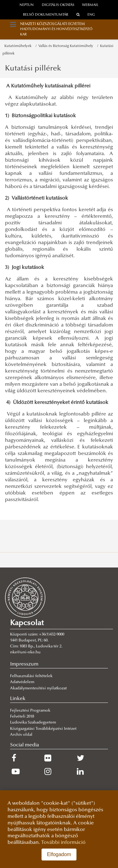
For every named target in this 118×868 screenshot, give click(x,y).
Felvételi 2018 (22, 717)
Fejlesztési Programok (30, 711)
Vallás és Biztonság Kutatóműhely (67, 46)
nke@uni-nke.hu (25, 652)
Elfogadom (59, 854)
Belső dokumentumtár (46, 15)
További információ (63, 843)
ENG (91, 15)
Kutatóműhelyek (19, 46)
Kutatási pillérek (33, 69)
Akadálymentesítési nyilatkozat (38, 688)
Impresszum (24, 664)
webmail (90, 5)
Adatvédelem (22, 682)
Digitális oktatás (58, 5)
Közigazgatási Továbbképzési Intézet (43, 729)
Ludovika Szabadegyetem (33, 723)
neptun (27, 5)
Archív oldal (21, 735)
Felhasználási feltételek (31, 676)
